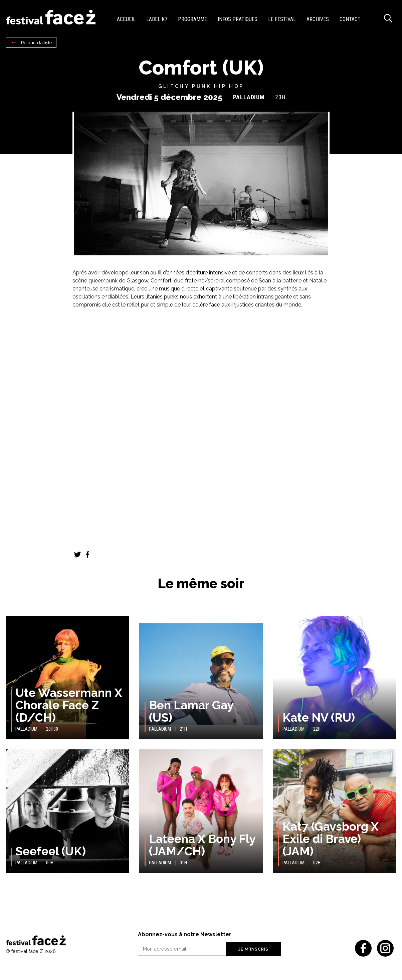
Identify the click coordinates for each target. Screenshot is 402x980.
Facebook (87, 555)
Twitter (77, 555)
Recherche (388, 18)
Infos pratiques (238, 19)
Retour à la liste (36, 42)
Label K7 (157, 19)
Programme (192, 19)
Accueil (126, 19)
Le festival (282, 19)
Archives (318, 19)
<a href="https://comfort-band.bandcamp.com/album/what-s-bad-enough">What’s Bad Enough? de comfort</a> (201, 345)
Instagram (385, 948)
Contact (350, 19)
